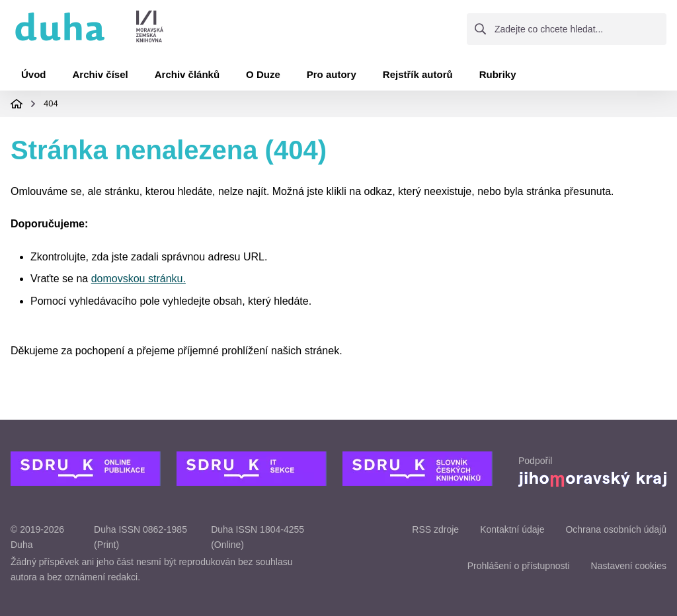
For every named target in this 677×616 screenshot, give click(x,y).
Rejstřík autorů (418, 74)
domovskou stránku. (139, 279)
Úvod (34, 74)
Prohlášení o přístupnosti (519, 566)
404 (51, 103)
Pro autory (332, 74)
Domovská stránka (17, 104)
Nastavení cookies (629, 566)
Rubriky (498, 74)
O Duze (263, 74)
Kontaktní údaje (512, 529)
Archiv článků (187, 74)
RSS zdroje (435, 529)
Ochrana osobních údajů (616, 529)
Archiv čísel (100, 74)
